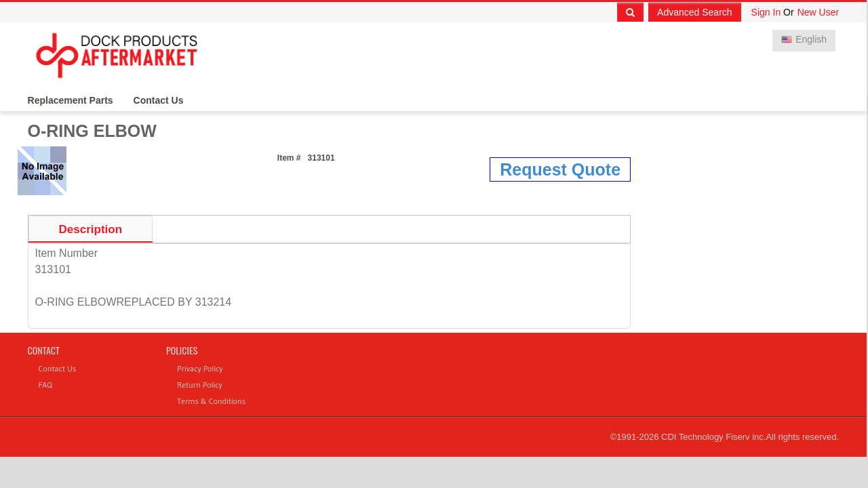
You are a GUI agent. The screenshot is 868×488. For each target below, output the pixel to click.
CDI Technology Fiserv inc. (713, 437)
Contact (44, 350)
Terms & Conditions (211, 401)
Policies (182, 350)
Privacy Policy (200, 368)
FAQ (45, 385)
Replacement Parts (71, 100)
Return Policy (200, 385)
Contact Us (159, 100)
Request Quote (560, 169)
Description (91, 229)
